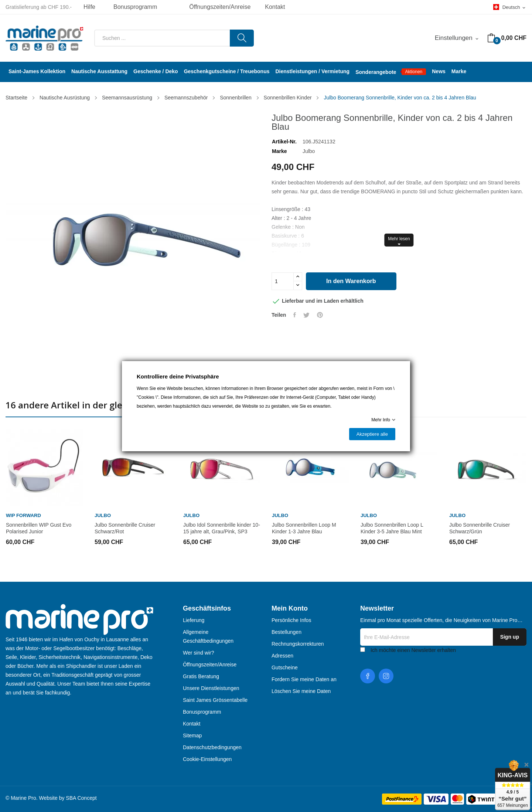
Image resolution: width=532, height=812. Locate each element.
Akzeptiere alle (372, 434)
